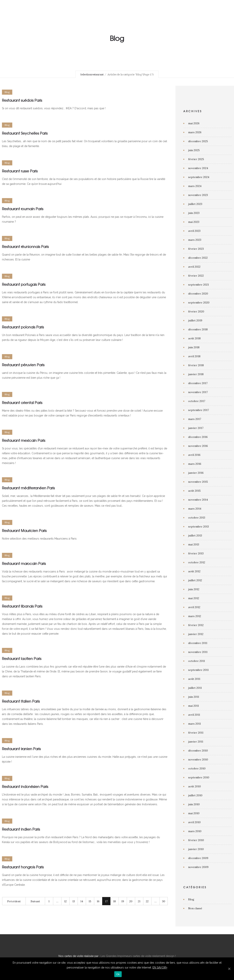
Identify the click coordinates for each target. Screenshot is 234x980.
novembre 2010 (198, 759)
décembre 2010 (198, 751)
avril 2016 (194, 455)
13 (74, 901)
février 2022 (196, 276)
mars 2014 (195, 509)
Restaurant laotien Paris (22, 658)
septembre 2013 (199, 527)
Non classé (195, 908)
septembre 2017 (199, 410)
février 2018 (196, 365)
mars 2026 (195, 132)
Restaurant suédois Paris (22, 100)
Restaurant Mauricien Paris (24, 531)
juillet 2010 (195, 795)
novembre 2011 (198, 652)
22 (147, 901)
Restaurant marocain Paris (24, 563)
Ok (118, 974)
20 (131, 901)
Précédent (14, 901)
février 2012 (196, 625)
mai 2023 (194, 222)
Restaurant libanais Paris (22, 606)
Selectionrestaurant (92, 75)
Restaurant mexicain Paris (24, 440)
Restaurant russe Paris (20, 171)
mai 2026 (194, 123)
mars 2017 (195, 419)
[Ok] (229, 969)
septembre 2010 (199, 777)
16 (98, 901)
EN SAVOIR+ (160, 968)
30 (164, 901)
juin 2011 (194, 697)
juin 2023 (194, 213)
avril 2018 (194, 356)
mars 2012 (195, 616)
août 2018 (194, 338)
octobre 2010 (197, 768)
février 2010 (196, 840)
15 (90, 901)
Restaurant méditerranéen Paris (28, 488)
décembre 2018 (198, 329)
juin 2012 (194, 589)
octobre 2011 (197, 661)
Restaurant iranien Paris (21, 749)
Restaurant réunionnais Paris (25, 247)
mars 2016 (195, 464)
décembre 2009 (198, 858)
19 (123, 901)
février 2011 (196, 733)
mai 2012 (194, 598)
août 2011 (194, 679)
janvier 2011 (196, 742)
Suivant (35, 901)
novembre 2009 (198, 867)
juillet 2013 (195, 535)
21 (139, 901)
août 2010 (195, 786)
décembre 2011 (198, 643)
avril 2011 (194, 715)
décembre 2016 (198, 437)
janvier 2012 (196, 634)
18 (114, 901)
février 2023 (196, 249)
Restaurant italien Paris (21, 701)
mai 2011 (194, 706)
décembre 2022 (198, 258)
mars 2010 (195, 831)
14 (82, 901)
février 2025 (196, 159)
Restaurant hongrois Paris (23, 867)
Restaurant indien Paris (21, 829)
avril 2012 (194, 607)
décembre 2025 (198, 141)
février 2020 (196, 311)
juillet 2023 (195, 204)
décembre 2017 (198, 383)
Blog (191, 899)
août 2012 (194, 571)
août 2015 (194, 491)
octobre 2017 (197, 401)
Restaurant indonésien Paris (25, 786)
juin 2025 (194, 150)
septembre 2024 (199, 177)
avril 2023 (194, 231)
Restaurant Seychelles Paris (25, 133)
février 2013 (196, 553)
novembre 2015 (198, 482)
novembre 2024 (198, 168)
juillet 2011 (195, 688)
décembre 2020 (198, 294)
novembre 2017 (198, 392)
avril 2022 (194, 267)
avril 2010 (194, 822)
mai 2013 (194, 544)
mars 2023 (195, 240)
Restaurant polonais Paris (23, 327)
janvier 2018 (196, 374)
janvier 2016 (196, 473)
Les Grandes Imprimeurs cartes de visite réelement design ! (138, 956)
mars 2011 (195, 724)
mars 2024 (195, 186)
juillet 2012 (195, 580)
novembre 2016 (198, 446)
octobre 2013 (197, 518)
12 (65, 901)
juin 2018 (194, 347)
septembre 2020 (199, 303)
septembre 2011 (198, 670)
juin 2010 (194, 804)
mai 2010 (194, 813)
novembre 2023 (198, 195)
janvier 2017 (196, 428)
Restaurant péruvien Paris (23, 365)
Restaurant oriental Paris (22, 403)
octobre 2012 (197, 562)
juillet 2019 (195, 320)
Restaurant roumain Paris (23, 209)
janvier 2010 (196, 849)
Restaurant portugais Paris (24, 284)
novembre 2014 (198, 500)
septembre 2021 (199, 285)
